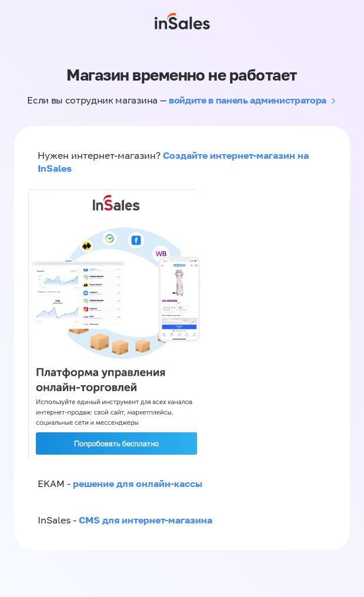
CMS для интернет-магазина (146, 520)
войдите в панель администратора (248, 100)
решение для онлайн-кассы (138, 483)
